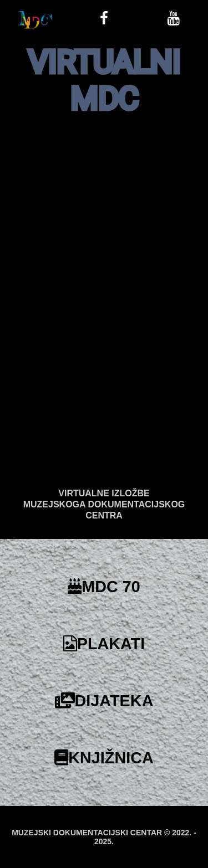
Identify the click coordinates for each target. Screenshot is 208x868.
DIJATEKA (104, 701)
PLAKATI (104, 644)
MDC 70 (104, 587)
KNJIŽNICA (104, 758)
